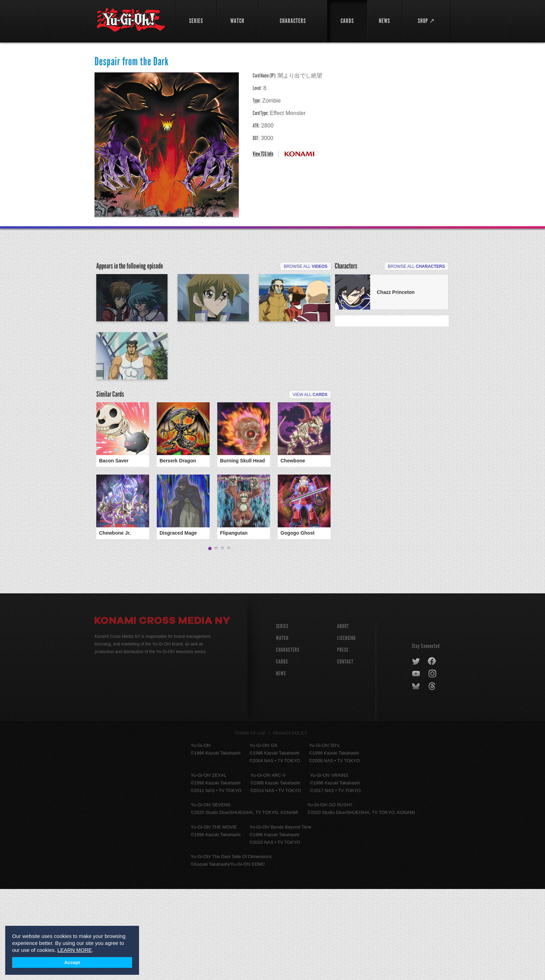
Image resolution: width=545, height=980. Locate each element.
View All (310, 475)
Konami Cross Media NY (162, 713)
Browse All (306, 266)
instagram (433, 765)
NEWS (281, 764)
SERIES (282, 717)
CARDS (282, 753)
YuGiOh (131, 20)
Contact (345, 753)
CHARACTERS (288, 741)
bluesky (417, 777)
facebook (432, 752)
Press (343, 741)
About (343, 717)
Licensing (347, 729)
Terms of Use (250, 824)
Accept (72, 962)
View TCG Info (263, 154)
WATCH (282, 729)
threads (433, 777)
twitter (416, 752)
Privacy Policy (290, 824)
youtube (417, 765)
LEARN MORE (75, 950)
